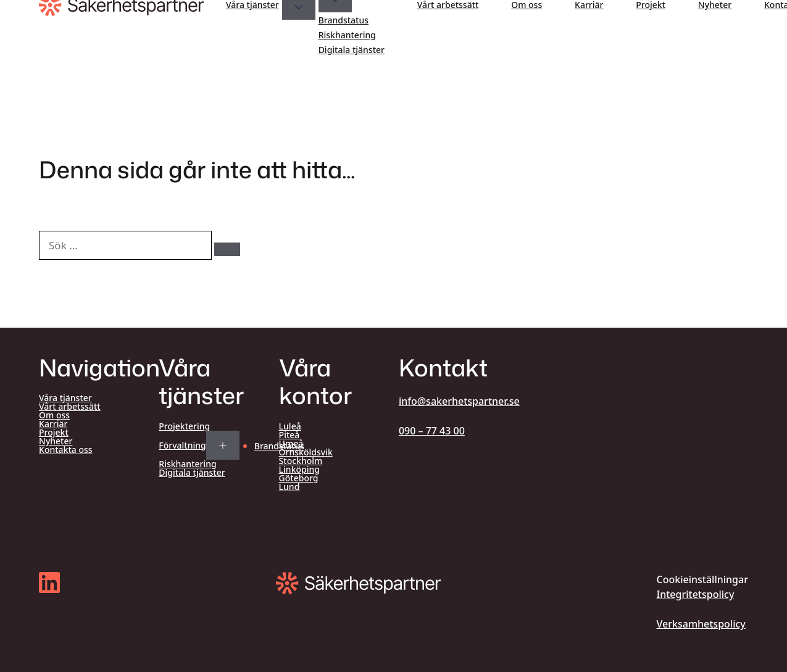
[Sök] (227, 249)
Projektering (184, 426)
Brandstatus (344, 20)
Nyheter (715, 5)
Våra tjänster (252, 5)
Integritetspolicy (696, 594)
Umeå (291, 444)
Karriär (589, 5)
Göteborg (299, 478)
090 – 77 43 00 (432, 431)
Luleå (290, 426)
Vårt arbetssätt (448, 5)
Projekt (651, 5)
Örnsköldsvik (306, 452)
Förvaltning (182, 446)
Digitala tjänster (352, 50)
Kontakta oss (66, 450)
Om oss (527, 5)
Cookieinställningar (702, 579)
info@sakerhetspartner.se (459, 401)
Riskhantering (347, 35)
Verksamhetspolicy (701, 624)
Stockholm (301, 461)
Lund (289, 487)
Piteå (289, 435)
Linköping (299, 470)
